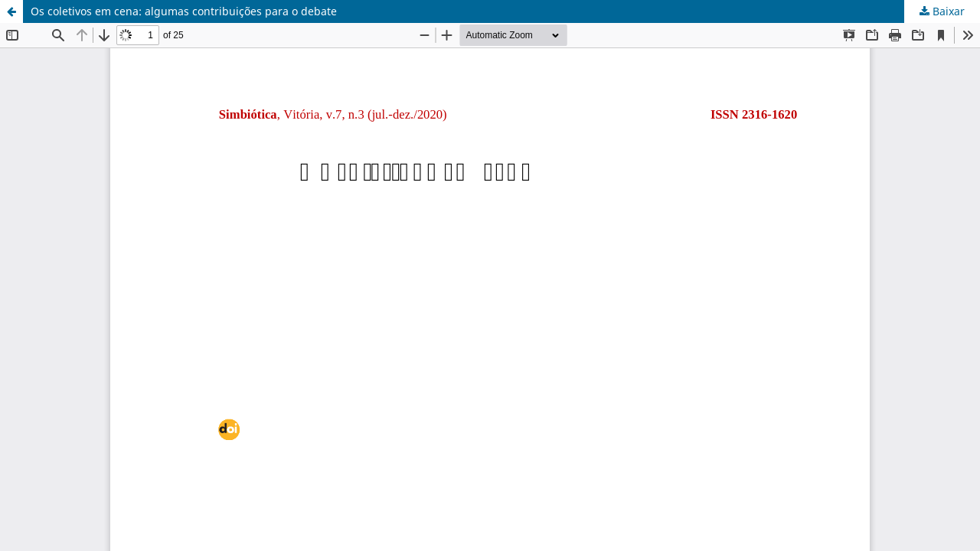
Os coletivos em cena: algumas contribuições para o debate (184, 11)
